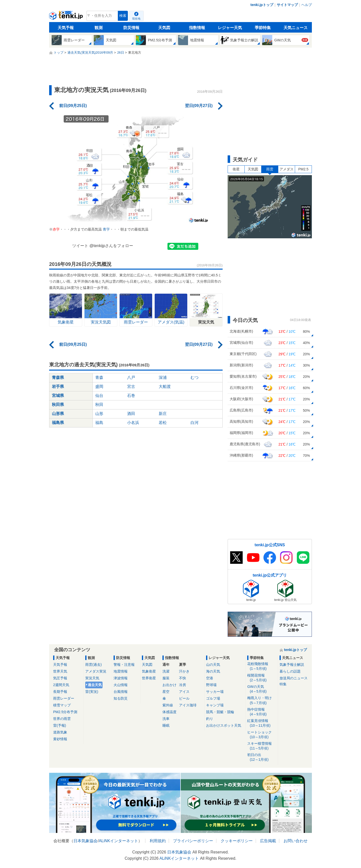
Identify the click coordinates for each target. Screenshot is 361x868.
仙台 (99, 396)
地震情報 (121, 671)
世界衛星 (149, 678)
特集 (283, 684)
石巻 (131, 396)
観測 (99, 28)
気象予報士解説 (292, 665)
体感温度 (169, 712)
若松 (163, 423)
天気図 (164, 28)
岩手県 (58, 387)
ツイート (80, 246)
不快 (183, 678)
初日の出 (262, 757)
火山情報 (121, 685)
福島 (99, 423)
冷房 (183, 685)
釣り (210, 719)
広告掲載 (268, 841)
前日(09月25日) (73, 106)
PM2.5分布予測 (65, 712)
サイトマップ (287, 5)
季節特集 (263, 28)
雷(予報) (60, 725)
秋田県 (58, 405)
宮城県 (58, 396)
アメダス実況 (96, 671)
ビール (184, 698)
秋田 (99, 405)
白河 (195, 423)
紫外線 (168, 705)
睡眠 (166, 725)
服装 (166, 678)
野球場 (211, 685)
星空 (166, 692)
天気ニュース (296, 28)
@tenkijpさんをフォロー (111, 246)
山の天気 (213, 665)
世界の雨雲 (62, 719)
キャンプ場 (215, 705)
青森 (99, 377)
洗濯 (166, 671)
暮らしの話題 (290, 671)
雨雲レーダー (64, 698)
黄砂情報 (60, 739)
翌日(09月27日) (199, 106)
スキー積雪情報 (262, 746)
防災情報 (131, 28)
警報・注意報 (124, 665)
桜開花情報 (262, 678)
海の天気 (213, 671)
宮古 (131, 387)
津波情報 (121, 678)
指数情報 (197, 28)
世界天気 (60, 671)
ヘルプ (307, 5)
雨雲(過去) (93, 665)
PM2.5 (303, 169)
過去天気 (95, 685)
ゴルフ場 (213, 698)
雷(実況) (92, 692)
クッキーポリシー (237, 841)
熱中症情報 (262, 712)
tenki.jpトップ (262, 5)
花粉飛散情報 (262, 666)
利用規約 (158, 841)
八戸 (131, 377)
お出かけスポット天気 (224, 725)
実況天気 (92, 678)
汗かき (184, 671)
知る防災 (121, 698)
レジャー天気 (230, 28)
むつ (195, 377)
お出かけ (169, 685)
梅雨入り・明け (262, 700)
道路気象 (60, 732)
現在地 (136, 19)
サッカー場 (215, 692)
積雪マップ (62, 705)
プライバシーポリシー (193, 841)
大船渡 (165, 387)
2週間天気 (61, 685)
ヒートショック (262, 735)
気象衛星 (149, 671)
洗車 (166, 719)
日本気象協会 (85, 841)
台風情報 (121, 692)
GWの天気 (262, 689)
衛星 (236, 169)
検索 (123, 16)
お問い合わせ (296, 841)
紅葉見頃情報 (262, 723)
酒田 (131, 414)
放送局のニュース (294, 678)
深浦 (163, 377)
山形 (99, 414)
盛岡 (99, 387)
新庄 (163, 414)
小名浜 (133, 423)
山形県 (58, 414)
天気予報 (66, 28)
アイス (184, 692)
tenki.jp (67, 17)
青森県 (58, 377)
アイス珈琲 (188, 705)
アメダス (287, 169)
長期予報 (60, 692)
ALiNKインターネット (118, 841)
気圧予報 (60, 678)
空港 (210, 678)
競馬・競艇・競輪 (220, 712)
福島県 (58, 423)
